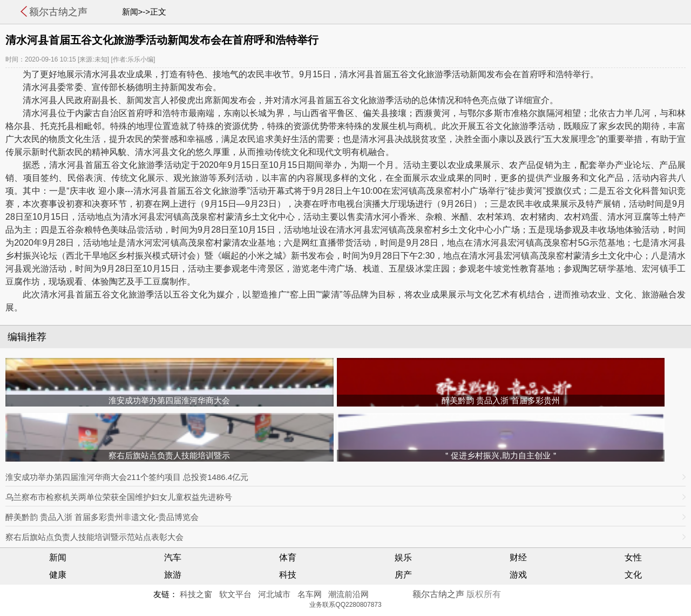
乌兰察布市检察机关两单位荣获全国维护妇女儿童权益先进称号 (119, 497)
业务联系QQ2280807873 (345, 605)
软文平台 (235, 594)
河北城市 (274, 594)
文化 (633, 575)
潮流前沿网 (348, 594)
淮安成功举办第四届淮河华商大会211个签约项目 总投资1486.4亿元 (127, 477)
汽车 (173, 557)
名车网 (310, 594)
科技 (288, 575)
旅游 (173, 575)
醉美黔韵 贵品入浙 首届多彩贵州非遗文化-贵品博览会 (102, 517)
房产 (403, 575)
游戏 (518, 575)
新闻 (58, 557)
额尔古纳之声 (58, 12)
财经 (518, 557)
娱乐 (403, 557)
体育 (288, 557)
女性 (633, 557)
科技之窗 (196, 594)
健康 (58, 575)
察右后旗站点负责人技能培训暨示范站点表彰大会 (94, 537)
